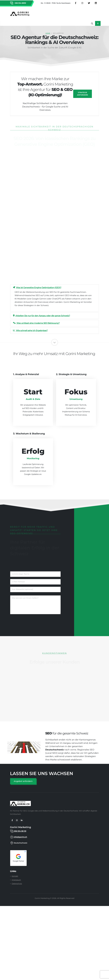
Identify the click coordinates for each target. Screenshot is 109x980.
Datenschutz (17, 884)
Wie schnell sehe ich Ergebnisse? (30, 331)
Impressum (16, 880)
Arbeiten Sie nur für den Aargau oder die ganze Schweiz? (42, 316)
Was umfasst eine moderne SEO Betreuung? (36, 323)
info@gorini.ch (20, 837)
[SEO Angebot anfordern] (23, 781)
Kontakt (15, 876)
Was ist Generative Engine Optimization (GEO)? (37, 288)
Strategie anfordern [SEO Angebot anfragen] (83, 94)
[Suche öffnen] (92, 23)
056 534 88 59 (20, 831)
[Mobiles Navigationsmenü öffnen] (98, 23)
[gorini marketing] (20, 805)
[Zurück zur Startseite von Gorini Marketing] (20, 14)
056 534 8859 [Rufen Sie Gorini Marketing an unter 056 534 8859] (20, 3)
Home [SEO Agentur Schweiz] (48, 33)
